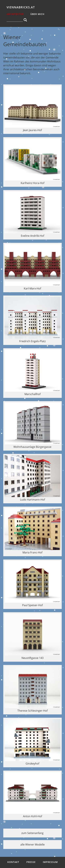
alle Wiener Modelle (32, 845)
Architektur (15, 14)
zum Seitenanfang (32, 833)
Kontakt (13, 862)
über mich (37, 14)
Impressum (50, 862)
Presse (31, 862)
